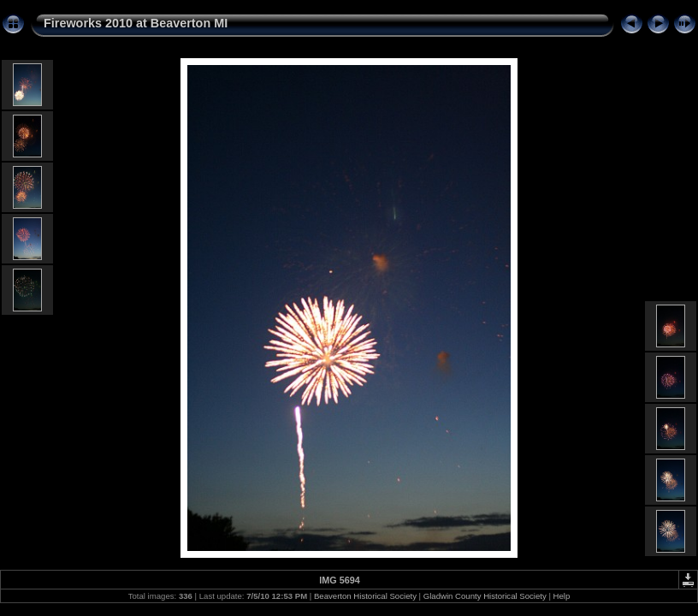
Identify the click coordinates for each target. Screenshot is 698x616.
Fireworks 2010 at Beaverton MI (136, 23)
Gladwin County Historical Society (485, 596)
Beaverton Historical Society (365, 596)
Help (562, 596)
